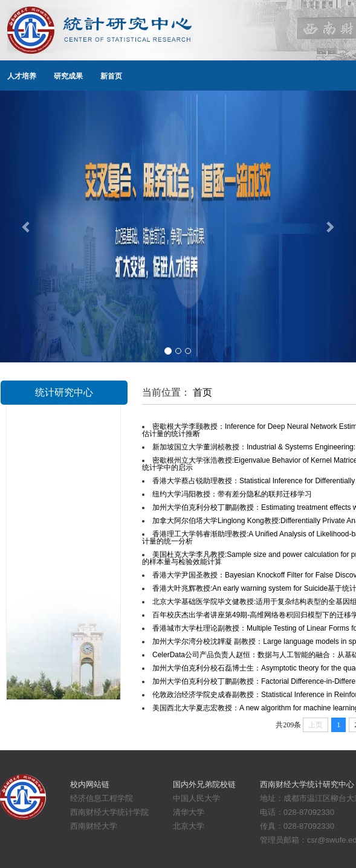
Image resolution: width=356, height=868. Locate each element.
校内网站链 (90, 784)
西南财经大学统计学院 (109, 812)
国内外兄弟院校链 (204, 784)
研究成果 (68, 76)
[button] (27, 227)
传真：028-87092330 (297, 826)
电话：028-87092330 (297, 812)
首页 (202, 392)
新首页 (111, 76)
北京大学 (189, 826)
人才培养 (22, 76)
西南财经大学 (94, 826)
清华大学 (189, 812)
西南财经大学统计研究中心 (307, 784)
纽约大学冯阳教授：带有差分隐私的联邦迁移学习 (232, 494)
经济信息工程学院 (102, 798)
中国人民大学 (196, 798)
